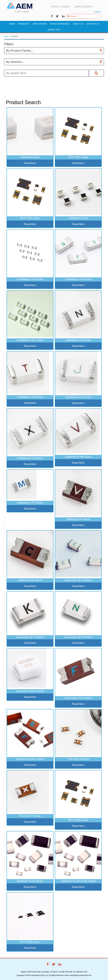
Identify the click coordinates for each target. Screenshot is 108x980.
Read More (30, 163)
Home (6, 36)
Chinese (98, 12)
